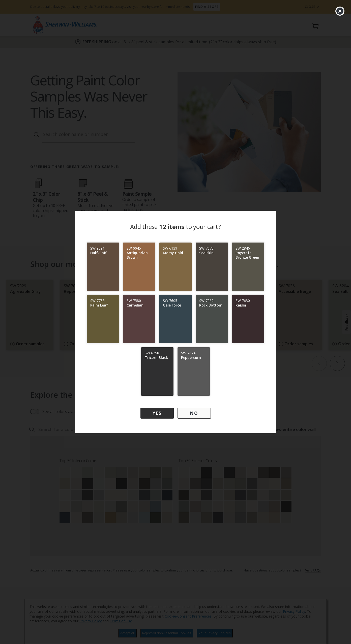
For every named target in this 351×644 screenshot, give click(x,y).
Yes (157, 413)
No (194, 413)
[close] (340, 11)
